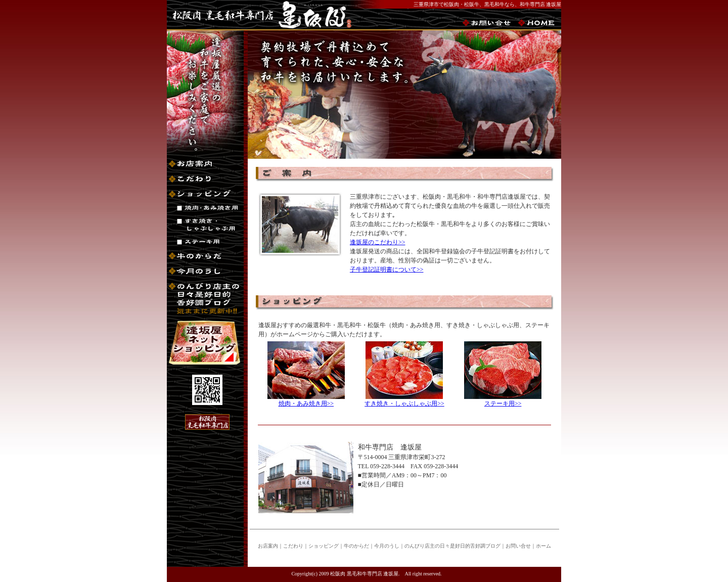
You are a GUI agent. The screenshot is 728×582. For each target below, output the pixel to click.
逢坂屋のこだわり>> (378, 242)
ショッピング (324, 546)
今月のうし (387, 546)
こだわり (293, 546)
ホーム (543, 546)
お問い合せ (518, 546)
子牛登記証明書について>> (387, 270)
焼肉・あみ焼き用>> (306, 404)
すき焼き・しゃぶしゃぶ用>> (404, 404)
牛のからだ (356, 546)
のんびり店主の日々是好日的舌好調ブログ (452, 546)
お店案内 (268, 546)
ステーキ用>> (503, 404)
